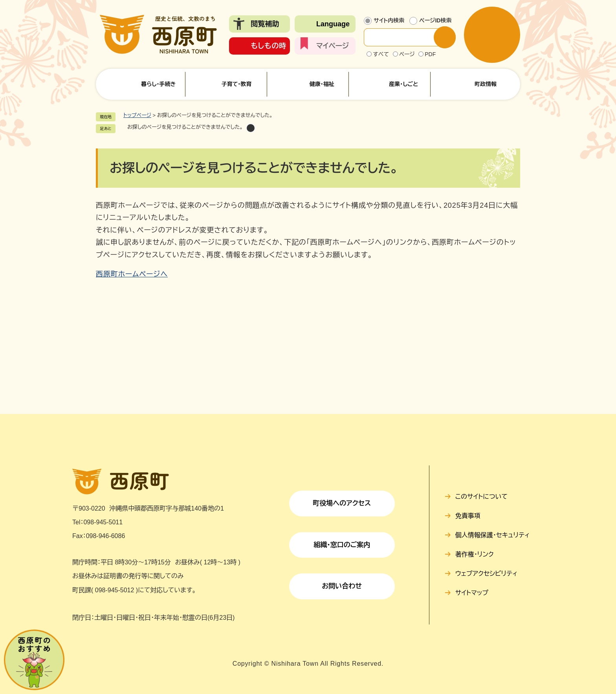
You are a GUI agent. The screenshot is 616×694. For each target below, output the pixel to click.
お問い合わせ (342, 586)
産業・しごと (403, 84)
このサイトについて (481, 497)
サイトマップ (472, 593)
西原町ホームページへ (132, 274)
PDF (430, 54)
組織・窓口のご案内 (342, 545)
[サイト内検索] (405, 37)
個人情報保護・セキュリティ (492, 535)
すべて (381, 54)
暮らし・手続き (158, 84)
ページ (407, 54)
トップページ (137, 115)
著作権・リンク (475, 554)
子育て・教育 (236, 84)
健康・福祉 (322, 84)
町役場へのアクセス (342, 503)
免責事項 (468, 516)
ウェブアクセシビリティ (487, 574)
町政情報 (486, 84)
